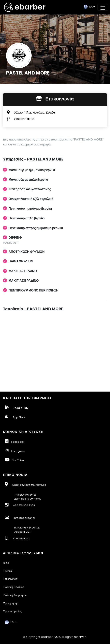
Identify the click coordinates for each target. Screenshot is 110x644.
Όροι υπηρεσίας (13, 611)
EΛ (88, 7)
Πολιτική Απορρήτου (15, 595)
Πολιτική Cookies (14, 587)
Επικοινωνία (10, 579)
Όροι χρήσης (11, 603)
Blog (6, 563)
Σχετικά (8, 571)
